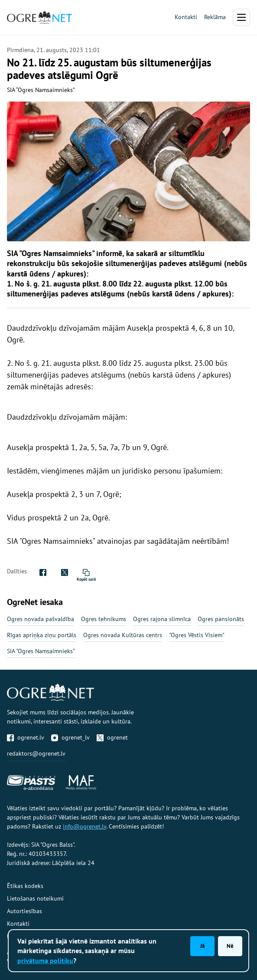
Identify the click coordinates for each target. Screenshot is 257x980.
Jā (202, 946)
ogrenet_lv (70, 737)
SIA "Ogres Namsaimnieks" (41, 651)
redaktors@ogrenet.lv (36, 753)
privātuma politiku (45, 960)
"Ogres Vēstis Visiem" (197, 635)
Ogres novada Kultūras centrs (123, 635)
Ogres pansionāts (221, 619)
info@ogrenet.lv (85, 826)
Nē (230, 946)
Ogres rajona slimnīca (162, 619)
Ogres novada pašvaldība (41, 619)
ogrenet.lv (26, 737)
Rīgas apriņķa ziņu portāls (42, 635)
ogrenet (112, 737)
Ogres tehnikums (104, 619)
